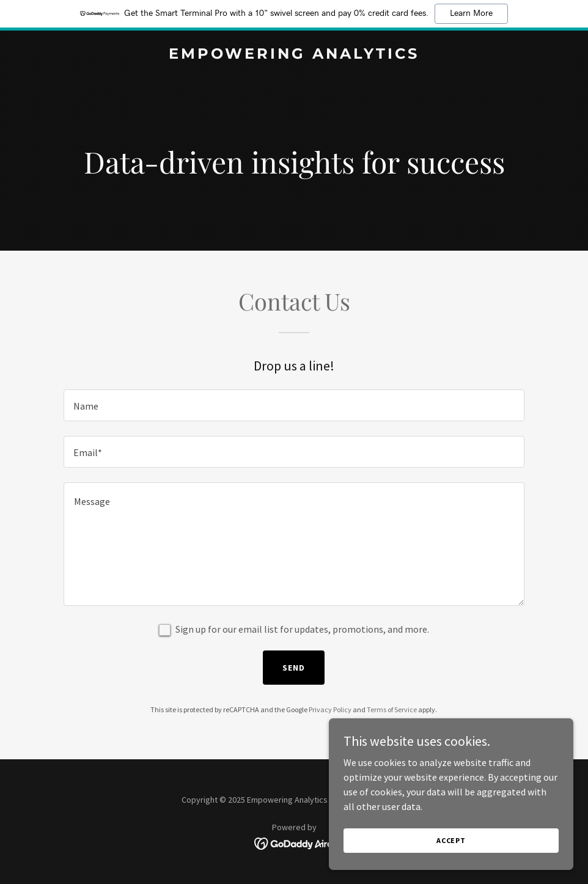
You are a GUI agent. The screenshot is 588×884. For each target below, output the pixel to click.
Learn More (471, 13)
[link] (294, 55)
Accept (451, 840)
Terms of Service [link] (392, 709)
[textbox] (294, 405)
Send (294, 668)
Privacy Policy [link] (330, 709)
